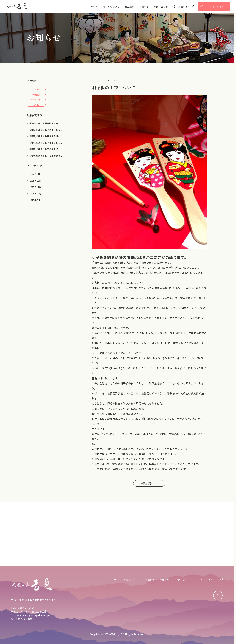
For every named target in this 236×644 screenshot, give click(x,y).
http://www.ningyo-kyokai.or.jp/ (30, 615)
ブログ (36, 89)
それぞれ (185, 434)
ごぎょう (103, 434)
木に (177, 434)
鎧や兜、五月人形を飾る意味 (44, 123)
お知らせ (144, 7)
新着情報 (36, 94)
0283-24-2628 (26, 608)
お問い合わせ (161, 7)
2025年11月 (35, 187)
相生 (110, 449)
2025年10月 (35, 194)
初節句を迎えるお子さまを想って (46, 130)
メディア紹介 (36, 100)
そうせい (119, 449)
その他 (36, 105)
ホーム (94, 7)
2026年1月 (35, 174)
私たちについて (111, 7)
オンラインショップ (204, 579)
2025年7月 (35, 200)
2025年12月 (35, 181)
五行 (94, 434)
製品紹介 (129, 7)
